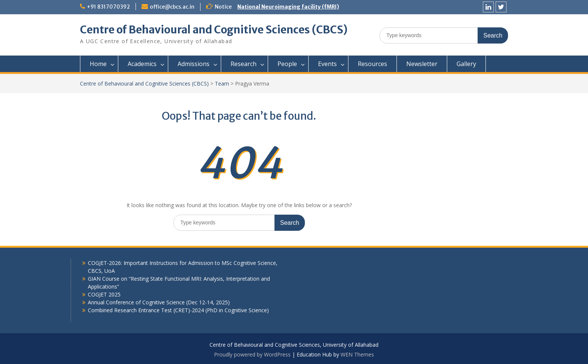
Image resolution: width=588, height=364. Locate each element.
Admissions (194, 64)
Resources (372, 64)
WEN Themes (357, 354)
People (287, 64)
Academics (142, 64)
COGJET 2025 (104, 294)
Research (243, 64)
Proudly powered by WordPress (252, 354)
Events (327, 64)
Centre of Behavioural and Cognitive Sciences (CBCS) (214, 30)
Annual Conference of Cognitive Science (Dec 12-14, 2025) (159, 302)
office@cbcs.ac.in (172, 7)
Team (222, 83)
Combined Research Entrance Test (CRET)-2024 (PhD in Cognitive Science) (178, 310)
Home (98, 64)
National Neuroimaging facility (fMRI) (288, 7)
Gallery (466, 64)
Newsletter (422, 64)
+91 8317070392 (108, 7)
